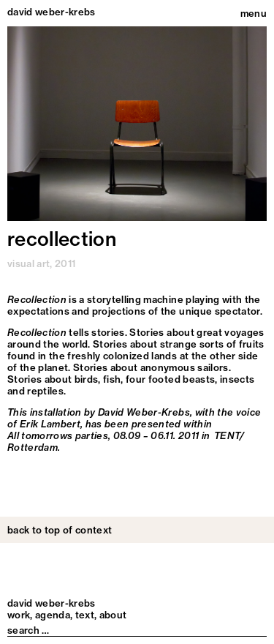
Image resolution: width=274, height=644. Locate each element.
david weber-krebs (52, 12)
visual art (28, 263)
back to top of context (60, 530)
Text (85, 615)
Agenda (53, 615)
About (113, 615)
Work (19, 615)
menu (254, 13)
